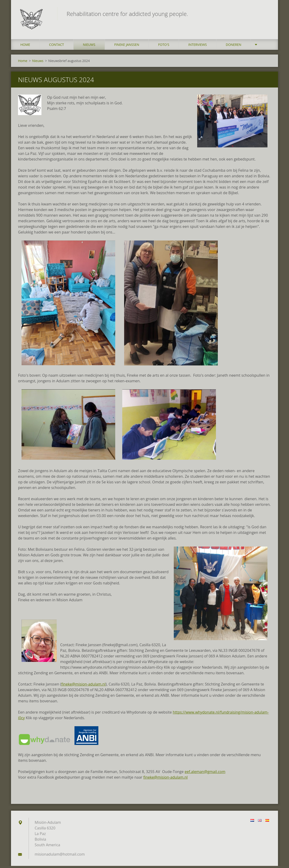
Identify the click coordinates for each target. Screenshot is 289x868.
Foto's (164, 47)
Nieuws (89, 47)
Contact (57, 47)
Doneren (233, 47)
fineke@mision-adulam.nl (83, 686)
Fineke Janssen (127, 47)
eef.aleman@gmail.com (205, 774)
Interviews (198, 47)
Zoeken (266, 14)
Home (25, 47)
